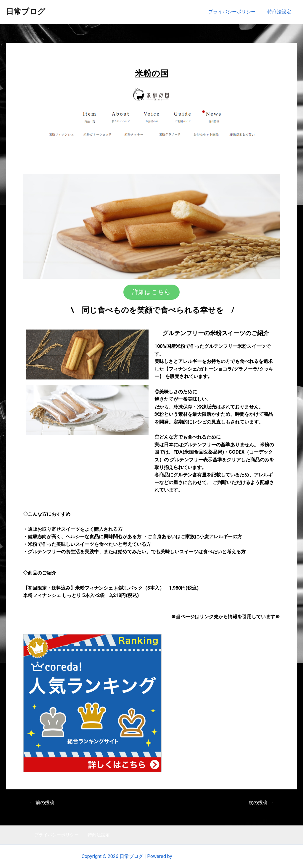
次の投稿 (260, 802)
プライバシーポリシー (236, 12)
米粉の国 (152, 73)
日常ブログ (26, 12)
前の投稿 (43, 802)
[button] (151, 292)
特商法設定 (281, 12)
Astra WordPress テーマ (198, 856)
